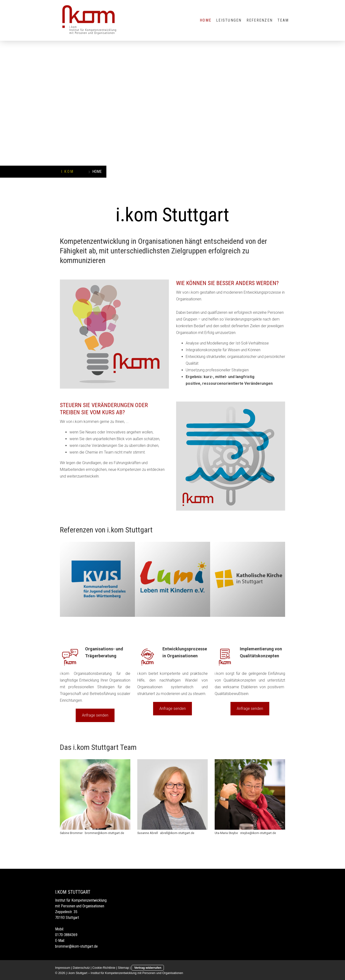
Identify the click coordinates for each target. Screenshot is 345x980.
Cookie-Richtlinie (104, 968)
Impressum (63, 968)
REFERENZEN (260, 20)
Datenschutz (81, 968)
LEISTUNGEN (229, 20)
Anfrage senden (95, 715)
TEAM (283, 20)
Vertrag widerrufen (148, 968)
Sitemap (124, 968)
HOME (206, 20)
